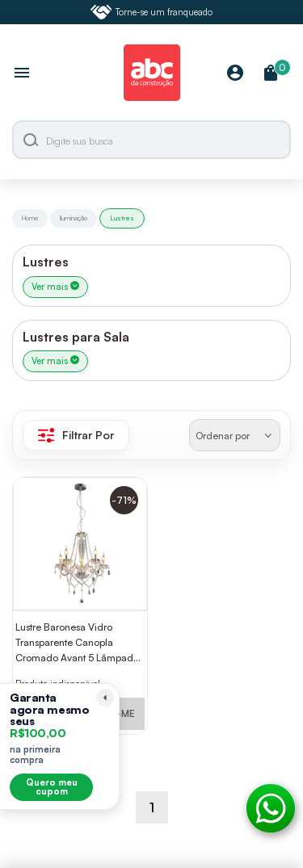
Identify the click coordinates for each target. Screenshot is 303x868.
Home (30, 218)
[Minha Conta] (235, 74)
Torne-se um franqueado (152, 12)
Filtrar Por (76, 435)
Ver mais (55, 287)
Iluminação (74, 218)
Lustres (122, 218)
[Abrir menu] (22, 74)
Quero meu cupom (52, 787)
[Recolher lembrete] (105, 698)
